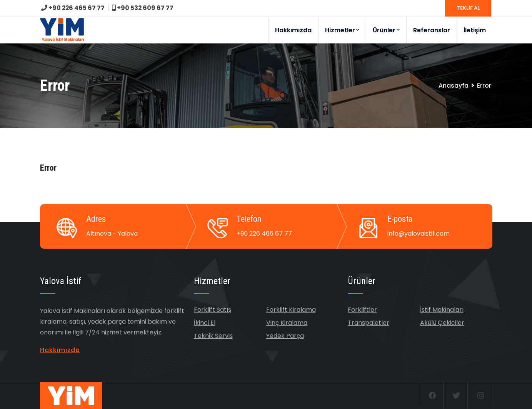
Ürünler (386, 30)
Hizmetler (342, 30)
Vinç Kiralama (287, 323)
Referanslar (432, 30)
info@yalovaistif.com (419, 234)
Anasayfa (454, 86)
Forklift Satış (213, 310)
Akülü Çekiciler (442, 323)
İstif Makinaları (442, 310)
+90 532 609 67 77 (144, 8)
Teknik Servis (213, 336)
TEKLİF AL (468, 8)
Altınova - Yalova (112, 234)
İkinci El (205, 323)
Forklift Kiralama (291, 310)
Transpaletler (369, 323)
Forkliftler (362, 310)
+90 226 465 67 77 (73, 8)
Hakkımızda (293, 30)
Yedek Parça (285, 336)
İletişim (475, 30)
